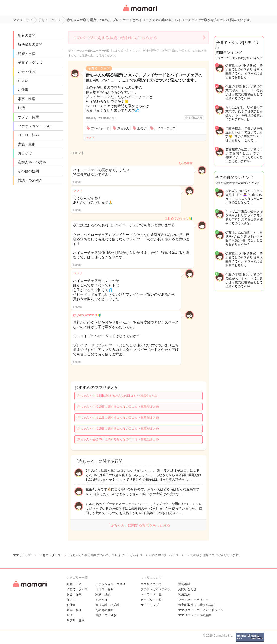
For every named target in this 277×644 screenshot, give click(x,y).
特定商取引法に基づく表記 (196, 605)
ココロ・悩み (28, 135)
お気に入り (195, 118)
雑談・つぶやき (30, 180)
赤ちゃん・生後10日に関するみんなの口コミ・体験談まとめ (118, 407)
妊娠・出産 (27, 54)
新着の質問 (27, 35)
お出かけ (25, 153)
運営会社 (184, 584)
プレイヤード (100, 128)
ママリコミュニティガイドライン (201, 610)
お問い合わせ (187, 589)
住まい (23, 81)
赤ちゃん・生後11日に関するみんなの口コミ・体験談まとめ (118, 418)
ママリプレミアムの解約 (195, 615)
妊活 (21, 108)
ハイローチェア (165, 128)
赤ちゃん (123, 128)
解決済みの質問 (30, 44)
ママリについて (151, 584)
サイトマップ (150, 605)
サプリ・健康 (28, 117)
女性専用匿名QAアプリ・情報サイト (140, 12)
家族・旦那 (27, 144)
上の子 (142, 128)
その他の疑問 (28, 171)
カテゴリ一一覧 (151, 600)
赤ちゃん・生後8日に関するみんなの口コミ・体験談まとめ (117, 396)
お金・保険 (27, 72)
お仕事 (23, 90)
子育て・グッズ (30, 63)
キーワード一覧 (151, 594)
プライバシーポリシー (193, 600)
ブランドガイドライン (156, 589)
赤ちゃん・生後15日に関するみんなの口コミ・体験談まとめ (118, 429)
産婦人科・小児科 (32, 162)
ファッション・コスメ (35, 126)
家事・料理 (27, 99)
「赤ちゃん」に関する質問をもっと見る (138, 525)
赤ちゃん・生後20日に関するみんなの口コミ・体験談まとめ (118, 439)
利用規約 (184, 594)
